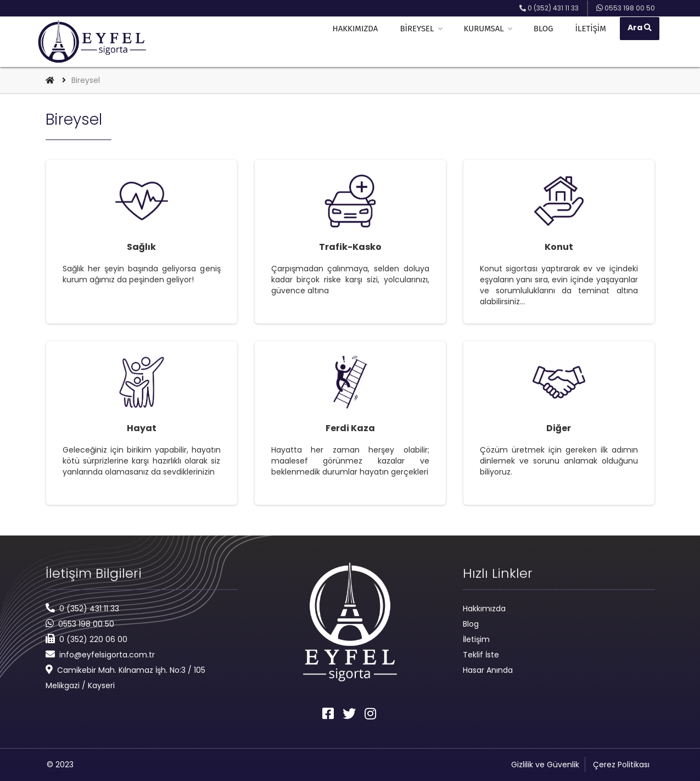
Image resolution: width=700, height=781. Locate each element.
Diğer (559, 428)
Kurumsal (491, 42)
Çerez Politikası (621, 765)
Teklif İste (481, 655)
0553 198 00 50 (86, 624)
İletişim (594, 42)
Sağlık (141, 247)
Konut (559, 247)
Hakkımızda (359, 42)
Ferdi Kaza (350, 428)
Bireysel (424, 42)
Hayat (142, 428)
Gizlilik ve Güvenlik (545, 765)
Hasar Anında (488, 670)
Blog (547, 42)
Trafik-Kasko (350, 247)
